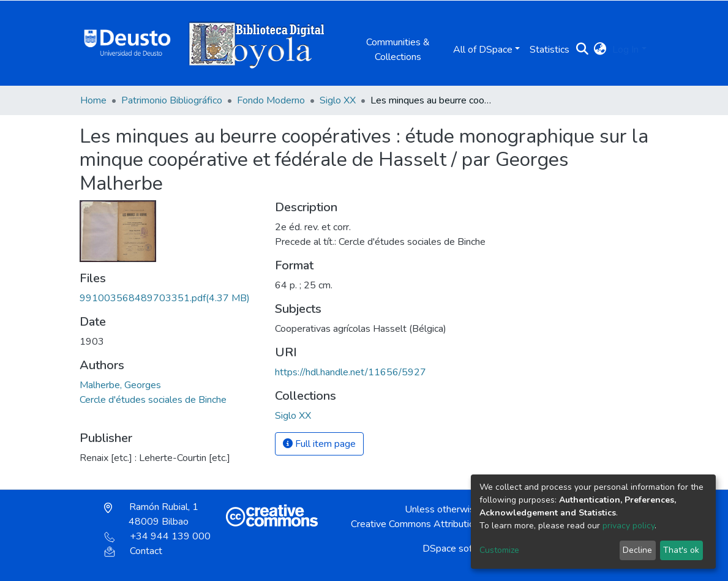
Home (93, 100)
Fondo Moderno (271, 100)
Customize (499, 550)
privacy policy (629, 526)
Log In (625, 50)
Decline (637, 550)
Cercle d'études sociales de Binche (153, 400)
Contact (133, 551)
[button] (600, 50)
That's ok (681, 550)
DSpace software (460, 549)
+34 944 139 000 (157, 536)
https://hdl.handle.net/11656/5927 (351, 372)
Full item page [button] (319, 444)
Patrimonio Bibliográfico (172, 100)
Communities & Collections (398, 50)
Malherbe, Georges (120, 385)
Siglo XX (338, 100)
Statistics (550, 50)
